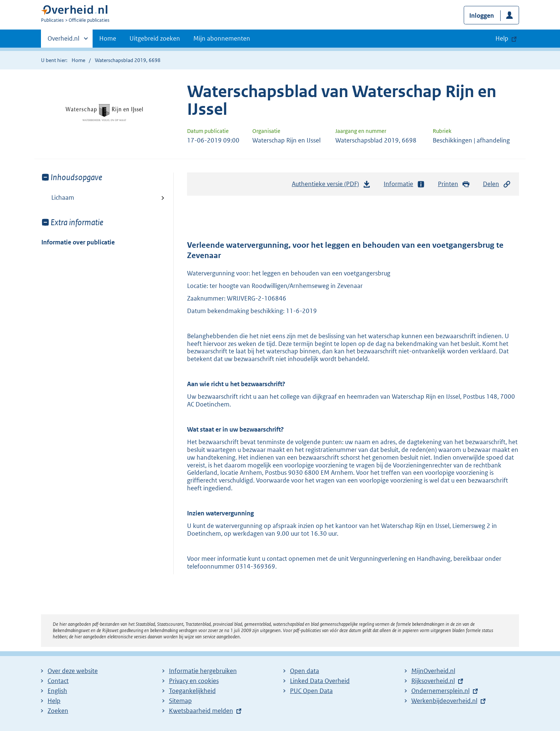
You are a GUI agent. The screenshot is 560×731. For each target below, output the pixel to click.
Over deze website (73, 671)
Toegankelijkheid (192, 691)
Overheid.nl (63, 41)
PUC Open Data (311, 691)
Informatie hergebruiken (203, 671)
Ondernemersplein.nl (440, 691)
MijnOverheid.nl (433, 671)
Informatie (404, 184)
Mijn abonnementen (222, 38)
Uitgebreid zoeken (155, 38)
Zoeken (58, 711)
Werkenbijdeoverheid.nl (444, 701)
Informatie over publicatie (78, 242)
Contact (58, 681)
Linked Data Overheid (320, 681)
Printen (454, 184)
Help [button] (502, 38)
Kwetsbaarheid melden (201, 711)
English (57, 691)
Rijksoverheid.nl (433, 681)
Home (108, 38)
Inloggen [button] (482, 16)
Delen (497, 184)
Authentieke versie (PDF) (331, 186)
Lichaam (63, 198)
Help (54, 701)
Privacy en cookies (194, 681)
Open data (305, 671)
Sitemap (180, 701)
